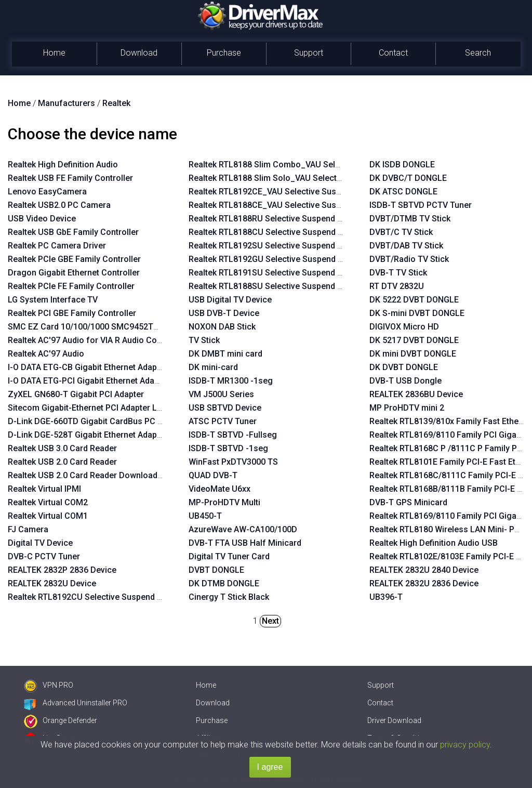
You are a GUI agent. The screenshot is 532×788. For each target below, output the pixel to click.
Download (139, 53)
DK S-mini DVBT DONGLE (417, 313)
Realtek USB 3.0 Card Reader (62, 448)
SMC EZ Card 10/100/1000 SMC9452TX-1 (87, 327)
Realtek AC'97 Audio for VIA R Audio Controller (96, 340)
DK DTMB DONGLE (224, 583)
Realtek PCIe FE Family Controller (71, 286)
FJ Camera (28, 529)
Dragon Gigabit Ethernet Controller (74, 273)
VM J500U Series (221, 394)
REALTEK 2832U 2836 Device (424, 583)
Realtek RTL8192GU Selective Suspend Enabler (277, 259)
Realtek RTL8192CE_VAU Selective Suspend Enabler (287, 192)
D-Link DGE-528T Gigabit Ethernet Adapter (88, 435)
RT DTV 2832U (397, 286)
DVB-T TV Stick (398, 273)
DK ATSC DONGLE (403, 192)
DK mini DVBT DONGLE (413, 354)
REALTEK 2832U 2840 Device (424, 570)
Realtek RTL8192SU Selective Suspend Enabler (277, 246)
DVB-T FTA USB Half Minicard (245, 543)
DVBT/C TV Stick (401, 232)
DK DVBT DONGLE (404, 367)
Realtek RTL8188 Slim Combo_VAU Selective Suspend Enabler (306, 165)
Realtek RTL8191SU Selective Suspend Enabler (277, 273)
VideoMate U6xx (220, 489)
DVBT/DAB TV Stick (406, 246)
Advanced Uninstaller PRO (76, 703)
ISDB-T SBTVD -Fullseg (233, 435)
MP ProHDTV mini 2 (407, 408)
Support (309, 53)
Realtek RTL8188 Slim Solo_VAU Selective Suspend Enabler (301, 178)
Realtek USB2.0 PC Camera (59, 205)
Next (270, 621)
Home (54, 53)
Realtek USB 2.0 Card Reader (62, 462)
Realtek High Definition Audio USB (434, 543)
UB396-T (386, 597)
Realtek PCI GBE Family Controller (72, 313)
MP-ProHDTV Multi (224, 502)
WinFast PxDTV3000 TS (233, 462)
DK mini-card (213, 367)
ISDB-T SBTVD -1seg (228, 448)
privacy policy (465, 745)
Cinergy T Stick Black (229, 597)
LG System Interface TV (53, 300)
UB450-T (205, 516)
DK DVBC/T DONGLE (408, 178)
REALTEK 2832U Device (52, 583)
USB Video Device (42, 219)
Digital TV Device (40, 543)
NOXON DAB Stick (222, 327)
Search (478, 53)
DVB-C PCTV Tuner (44, 556)
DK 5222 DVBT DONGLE (414, 300)
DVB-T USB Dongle (405, 381)
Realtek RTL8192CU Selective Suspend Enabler (97, 597)
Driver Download (394, 720)
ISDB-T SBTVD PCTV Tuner (421, 205)
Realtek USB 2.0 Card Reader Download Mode (95, 475)
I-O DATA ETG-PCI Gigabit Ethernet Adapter (89, 381)
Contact (393, 53)
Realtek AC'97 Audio (46, 354)
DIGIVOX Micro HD (404, 327)
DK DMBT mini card (225, 354)
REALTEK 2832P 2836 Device (62, 570)
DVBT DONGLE (216, 570)
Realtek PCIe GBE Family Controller (74, 259)
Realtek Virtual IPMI (44, 489)
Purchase (224, 53)
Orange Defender (61, 720)
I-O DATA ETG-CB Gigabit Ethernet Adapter (88, 367)
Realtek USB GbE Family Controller (73, 232)
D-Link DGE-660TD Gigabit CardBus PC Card (92, 421)
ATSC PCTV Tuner (223, 421)
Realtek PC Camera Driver (57, 246)
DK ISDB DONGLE (402, 165)
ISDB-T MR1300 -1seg (231, 381)
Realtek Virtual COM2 (48, 502)
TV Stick (204, 340)
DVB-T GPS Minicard (408, 502)
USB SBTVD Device (225, 408)
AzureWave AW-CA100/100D (243, 529)
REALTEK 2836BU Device (416, 394)
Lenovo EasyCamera (47, 192)
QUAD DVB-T (213, 475)
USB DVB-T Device (224, 313)
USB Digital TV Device (230, 300)
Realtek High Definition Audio (63, 165)
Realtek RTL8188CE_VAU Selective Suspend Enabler (287, 205)
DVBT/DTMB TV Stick (410, 219)
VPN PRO (49, 685)
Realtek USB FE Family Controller (70, 178)
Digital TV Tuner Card (229, 556)
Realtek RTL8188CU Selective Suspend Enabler (277, 232)
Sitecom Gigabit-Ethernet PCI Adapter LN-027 (94, 408)
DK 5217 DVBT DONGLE (414, 340)
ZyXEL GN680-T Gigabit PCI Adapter (76, 394)
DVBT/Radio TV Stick (409, 259)
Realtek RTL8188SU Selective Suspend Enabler (277, 286)
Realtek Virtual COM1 (48, 516)
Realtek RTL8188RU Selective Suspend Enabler (277, 219)
